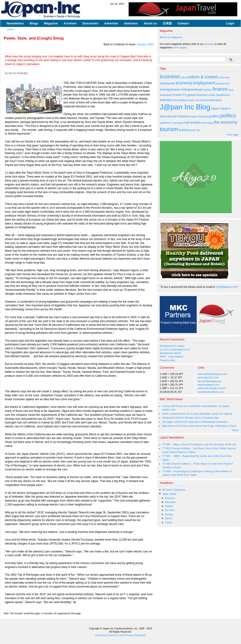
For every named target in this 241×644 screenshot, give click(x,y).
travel (183, 130)
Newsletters (15, 23)
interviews (215, 100)
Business (170, 498)
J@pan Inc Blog (185, 107)
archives (209, 44)
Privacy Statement (136, 635)
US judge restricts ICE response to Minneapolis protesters (195, 422)
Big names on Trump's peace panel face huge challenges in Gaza (199, 426)
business (170, 77)
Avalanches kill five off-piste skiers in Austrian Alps (191, 418)
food (231, 90)
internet (204, 100)
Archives (70, 23)
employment (204, 83)
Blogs (34, 23)
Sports (169, 518)
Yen (198, 130)
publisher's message (171, 123)
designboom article (170, 353)
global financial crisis (201, 95)
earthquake (167, 83)
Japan (215, 108)
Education (171, 502)
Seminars (131, 23)
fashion (208, 90)
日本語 (167, 23)
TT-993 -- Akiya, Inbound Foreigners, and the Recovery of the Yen (199, 444)
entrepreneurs (192, 89)
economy (184, 83)
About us (150, 23)
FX (185, 95)
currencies (224, 77)
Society (169, 514)
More (235, 430)
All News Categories (174, 490)
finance (220, 89)
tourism (169, 129)
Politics (169, 506)
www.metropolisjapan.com (212, 374)
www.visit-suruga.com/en (212, 388)
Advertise (111, 23)
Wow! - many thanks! (172, 357)
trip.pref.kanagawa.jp (209, 381)
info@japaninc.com (226, 287)
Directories (90, 23)
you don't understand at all (175, 350)
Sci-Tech (170, 510)
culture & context (203, 77)
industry (166, 100)
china (184, 77)
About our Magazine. (171, 37)
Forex (177, 95)
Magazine (51, 23)
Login (230, 23)
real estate (192, 122)
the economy (225, 122)
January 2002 (145, 44)
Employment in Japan (172, 346)
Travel (168, 522)
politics (214, 116)
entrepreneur (170, 89)
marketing (202, 116)
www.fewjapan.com (208, 385)
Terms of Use (116, 635)
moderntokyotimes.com (211, 392)
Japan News (169, 494)
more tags (233, 135)
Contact (183, 23)
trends (192, 130)
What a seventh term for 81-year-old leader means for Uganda (197, 414)
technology (207, 123)
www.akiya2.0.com (208, 377)
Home (11, 29)
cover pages (180, 47)
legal (194, 116)
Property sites (168, 360)
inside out (193, 100)
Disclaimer (101, 635)
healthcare (223, 95)
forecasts (166, 95)
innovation (180, 100)
